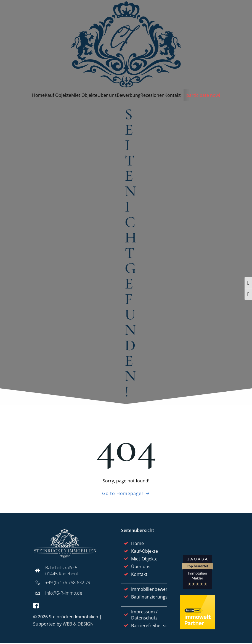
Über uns (107, 95)
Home (38, 95)
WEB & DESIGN (78, 625)
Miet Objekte (84, 95)
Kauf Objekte (58, 95)
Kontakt (173, 95)
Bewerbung (129, 95)
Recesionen (152, 95)
